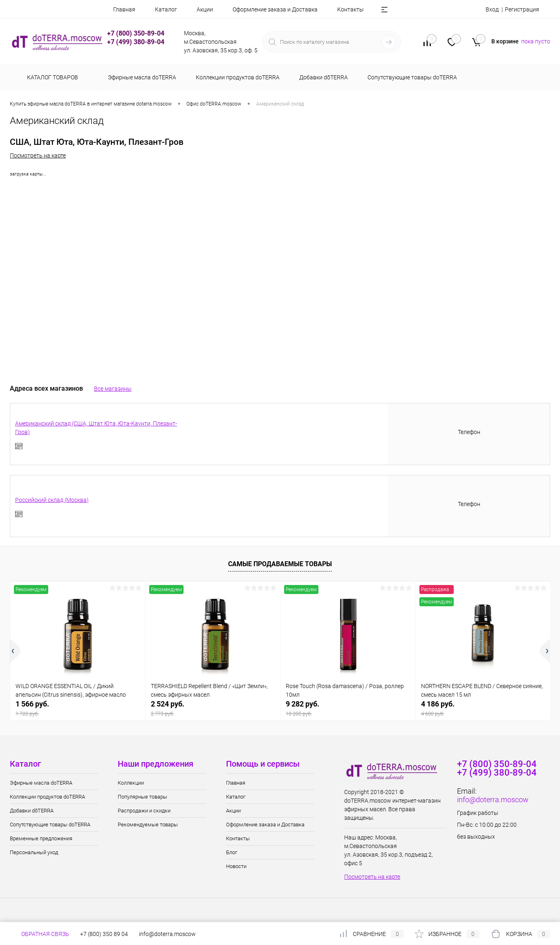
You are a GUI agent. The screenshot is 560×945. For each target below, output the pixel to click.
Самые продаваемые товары (280, 564)
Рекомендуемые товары (148, 825)
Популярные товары (142, 797)
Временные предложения (41, 838)
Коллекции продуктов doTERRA (47, 797)
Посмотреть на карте (38, 155)
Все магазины (113, 389)
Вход (492, 9)
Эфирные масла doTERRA (41, 783)
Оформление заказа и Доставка (275, 9)
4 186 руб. (483, 708)
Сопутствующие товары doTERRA (50, 825)
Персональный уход (34, 852)
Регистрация (522, 9)
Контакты (351, 9)
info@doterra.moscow (493, 800)
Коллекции (131, 783)
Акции (205, 9)
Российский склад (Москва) (52, 500)
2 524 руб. (213, 708)
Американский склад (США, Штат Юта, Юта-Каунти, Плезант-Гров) (96, 428)
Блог (232, 852)
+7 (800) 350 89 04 (104, 934)
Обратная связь (39, 934)
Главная (124, 9)
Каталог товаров (51, 77)
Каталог (166, 9)
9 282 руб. (348, 708)
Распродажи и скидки (144, 811)
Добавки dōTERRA (32, 811)
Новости (236, 866)
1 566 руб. (78, 708)
